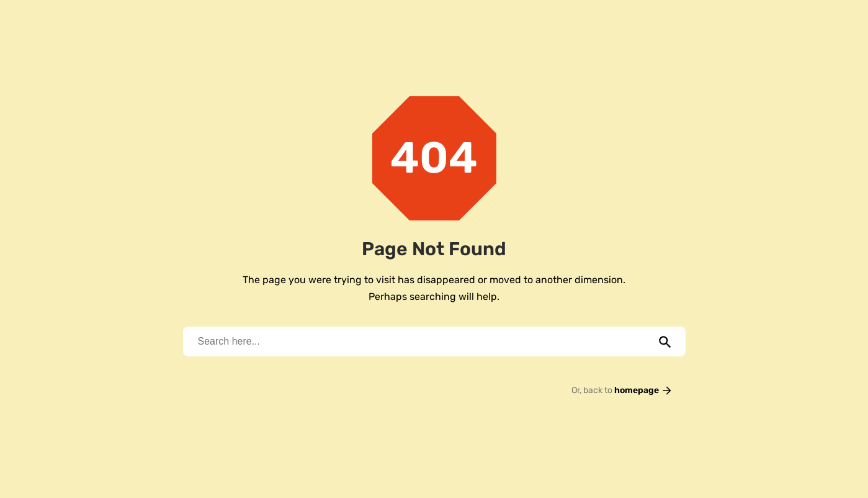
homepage (644, 390)
